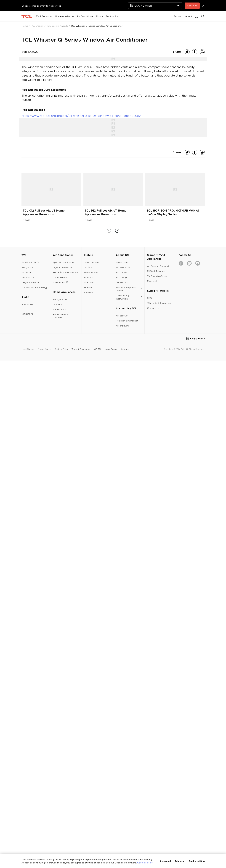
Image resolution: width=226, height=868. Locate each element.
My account (122, 316)
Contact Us (153, 308)
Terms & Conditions (81, 349)
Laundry (57, 304)
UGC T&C (97, 349)
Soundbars (27, 304)
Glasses (88, 287)
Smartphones (92, 262)
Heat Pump (60, 282)
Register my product (127, 321)
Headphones (91, 272)
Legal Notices (28, 349)
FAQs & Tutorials (156, 271)
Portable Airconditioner (66, 272)
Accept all (165, 861)
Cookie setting (197, 861)
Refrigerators (60, 299)
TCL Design (37, 26)
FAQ (149, 298)
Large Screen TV (31, 282)
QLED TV (27, 272)
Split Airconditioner (64, 262)
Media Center (111, 349)
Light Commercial (63, 267)
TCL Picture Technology (34, 287)
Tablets (88, 267)
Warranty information (159, 303)
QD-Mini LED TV (31, 262)
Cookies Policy (61, 349)
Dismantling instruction (129, 297)
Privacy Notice (44, 349)
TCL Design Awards (57, 26)
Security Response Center (129, 289)
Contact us (122, 282)
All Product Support (158, 266)
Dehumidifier (60, 277)
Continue (192, 6)
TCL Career (122, 272)
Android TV (28, 277)
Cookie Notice (145, 863)
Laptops (89, 292)
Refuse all (180, 861)
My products (123, 326)
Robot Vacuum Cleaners (61, 316)
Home (25, 26)
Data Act (125, 349)
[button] (117, 231)
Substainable (123, 267)
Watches (89, 282)
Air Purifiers (59, 309)
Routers (89, 277)
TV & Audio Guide (157, 276)
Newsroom (122, 262)
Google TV (27, 267)
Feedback (152, 281)
